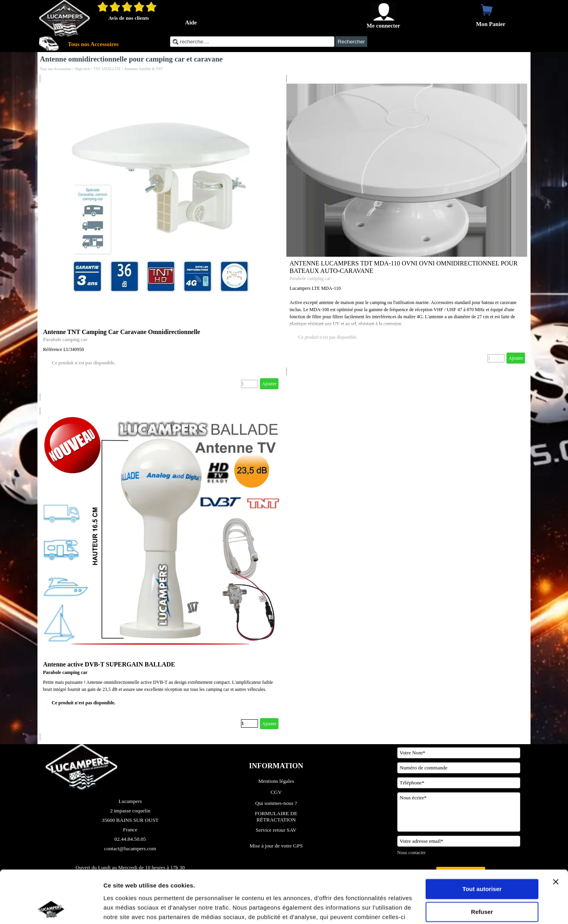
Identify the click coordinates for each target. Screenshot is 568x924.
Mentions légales (276, 781)
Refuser (482, 863)
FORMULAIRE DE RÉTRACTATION (277, 817)
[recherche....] (252, 42)
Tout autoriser (482, 840)
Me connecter (383, 26)
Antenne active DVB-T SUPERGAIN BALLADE (109, 664)
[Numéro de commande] (459, 768)
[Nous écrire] (459, 812)
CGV (276, 792)
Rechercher (351, 42)
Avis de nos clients (128, 18)
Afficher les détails (130, 908)
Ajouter (269, 384)
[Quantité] (249, 384)
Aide (191, 22)
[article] (161, 238)
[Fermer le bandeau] (556, 833)
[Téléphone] (459, 783)
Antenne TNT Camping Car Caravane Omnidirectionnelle (121, 332)
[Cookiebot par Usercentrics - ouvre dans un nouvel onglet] (51, 909)
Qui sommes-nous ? (276, 803)
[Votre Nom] (459, 753)
